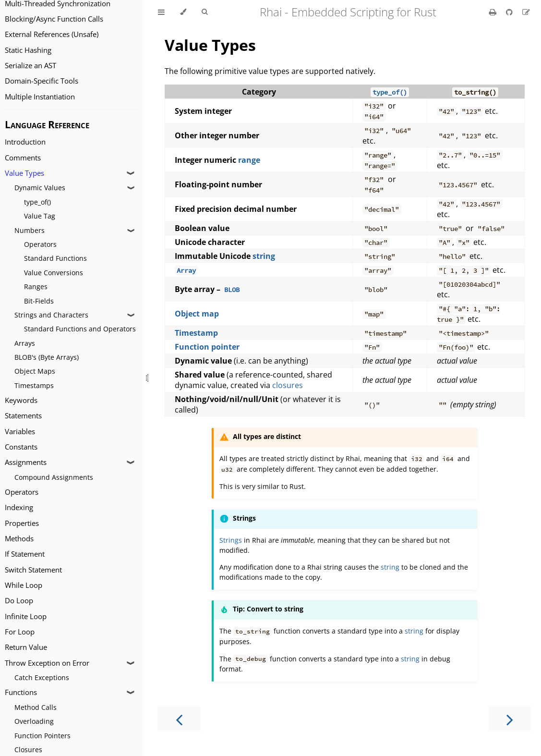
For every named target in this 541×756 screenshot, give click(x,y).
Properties (22, 523)
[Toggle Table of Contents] (161, 12)
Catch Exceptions (42, 677)
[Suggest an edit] (526, 12)
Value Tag (40, 216)
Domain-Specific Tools (42, 81)
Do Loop (19, 601)
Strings (231, 540)
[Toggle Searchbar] (204, 12)
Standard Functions (55, 258)
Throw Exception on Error (47, 663)
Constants (21, 447)
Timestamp (196, 333)
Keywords (21, 400)
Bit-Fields (39, 301)
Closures (28, 750)
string (264, 256)
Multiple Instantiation (40, 97)
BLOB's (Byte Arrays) (47, 357)
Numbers (30, 230)
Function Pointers (42, 736)
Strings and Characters (51, 315)
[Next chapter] (510, 719)
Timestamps (34, 385)
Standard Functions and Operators (80, 329)
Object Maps (35, 371)
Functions (21, 692)
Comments (23, 158)
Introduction (25, 142)
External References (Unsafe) (52, 34)
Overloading (34, 721)
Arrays (25, 343)
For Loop (20, 632)
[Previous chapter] (179, 719)
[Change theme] (183, 12)
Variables (20, 432)
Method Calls (36, 707)
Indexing (19, 507)
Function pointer (207, 347)
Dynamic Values (40, 188)
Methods (19, 539)
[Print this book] (494, 12)
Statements (23, 416)
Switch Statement (33, 570)
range (249, 160)
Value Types (24, 173)
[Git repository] (510, 12)
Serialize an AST (30, 66)
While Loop (24, 585)
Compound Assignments (54, 477)
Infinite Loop (26, 616)
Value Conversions (54, 273)
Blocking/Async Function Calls (54, 19)
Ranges (36, 287)
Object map (197, 314)
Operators (40, 244)
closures (288, 385)
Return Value (26, 647)
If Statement (25, 554)
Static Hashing (28, 50)
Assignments (26, 462)
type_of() (37, 202)
